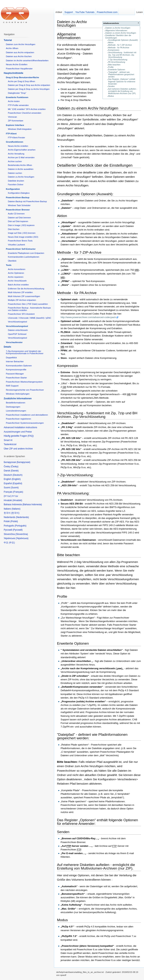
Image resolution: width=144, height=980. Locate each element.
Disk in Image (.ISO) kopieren (21, 225)
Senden (111, 86)
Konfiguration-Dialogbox (19, 193)
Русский (18, 530)
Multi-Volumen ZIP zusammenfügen (24, 296)
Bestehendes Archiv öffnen (20, 165)
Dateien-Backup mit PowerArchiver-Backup (27, 201)
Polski (14, 521)
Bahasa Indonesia (32, 504)
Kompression (114, 50)
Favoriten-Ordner (16, 185)
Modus (111, 96)
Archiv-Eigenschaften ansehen (22, 150)
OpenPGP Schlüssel (17, 334)
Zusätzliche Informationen (18, 399)
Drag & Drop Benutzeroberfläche (22, 77)
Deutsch (17, 475)
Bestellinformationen (15, 403)
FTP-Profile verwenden (18, 105)
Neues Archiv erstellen (18, 146)
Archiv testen (14, 101)
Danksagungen (13, 407)
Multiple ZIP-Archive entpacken (22, 300)
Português (21, 526)
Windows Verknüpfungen (18, 394)
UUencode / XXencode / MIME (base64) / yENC (30, 318)
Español (17, 483)
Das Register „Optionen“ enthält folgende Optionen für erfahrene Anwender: (122, 82)
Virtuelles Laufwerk (16, 245)
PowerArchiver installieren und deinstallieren (27, 415)
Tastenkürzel (10, 444)
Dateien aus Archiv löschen (19, 56)
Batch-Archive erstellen (18, 285)
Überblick (12, 261)
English (16, 479)
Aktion (111, 43)
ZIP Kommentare (16, 121)
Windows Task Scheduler (19, 205)
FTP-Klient (11, 134)
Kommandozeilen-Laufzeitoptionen (24, 257)
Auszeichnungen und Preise (18, 432)
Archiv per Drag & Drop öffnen (21, 81)
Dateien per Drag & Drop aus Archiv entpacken (29, 85)
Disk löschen (14, 229)
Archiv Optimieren (16, 273)
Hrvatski (17, 500)
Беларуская (23, 462)
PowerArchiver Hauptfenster (19, 69)
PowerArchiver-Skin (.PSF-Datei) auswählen (28, 304)
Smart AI (8, 440)
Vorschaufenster (14, 342)
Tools (9, 265)
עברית (8, 496)
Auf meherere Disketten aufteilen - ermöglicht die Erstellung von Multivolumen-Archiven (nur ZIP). (123, 91)
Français (18, 492)
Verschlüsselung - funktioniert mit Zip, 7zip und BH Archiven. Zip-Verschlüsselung (122, 55)
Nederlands (22, 517)
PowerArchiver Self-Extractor (21, 249)
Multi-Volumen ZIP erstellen (20, 292)
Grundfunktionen (14, 142)
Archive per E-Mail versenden (21, 157)
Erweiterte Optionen (117, 70)
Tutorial (8, 40)
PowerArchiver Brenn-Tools (20, 241)
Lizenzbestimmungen (16, 411)
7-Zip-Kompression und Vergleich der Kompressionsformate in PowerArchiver (25, 352)
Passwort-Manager (15, 374)
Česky (15, 467)
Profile (111, 67)
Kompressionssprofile (16, 370)
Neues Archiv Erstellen (17, 64)
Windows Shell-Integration (20, 129)
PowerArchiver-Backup (18, 197)
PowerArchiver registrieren (18, 419)
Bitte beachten (114, 65)
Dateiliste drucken (16, 181)
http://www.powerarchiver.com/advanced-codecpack (88, 317)
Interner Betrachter (15, 361)
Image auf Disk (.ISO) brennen (22, 233)
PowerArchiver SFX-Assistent (21, 314)
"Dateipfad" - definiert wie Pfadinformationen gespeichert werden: (121, 75)
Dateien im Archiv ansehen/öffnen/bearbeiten (27, 60)
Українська (22, 538)
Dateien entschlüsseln (18, 330)
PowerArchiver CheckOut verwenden (25, 113)
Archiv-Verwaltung (16, 154)
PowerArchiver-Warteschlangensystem (24, 382)
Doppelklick (11, 358)
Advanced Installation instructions (20, 427)
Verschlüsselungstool (17, 322)
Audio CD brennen (16, 214)
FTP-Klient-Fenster (16, 138)
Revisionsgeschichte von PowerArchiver (25, 390)
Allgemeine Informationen (116, 31)
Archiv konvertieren (17, 269)
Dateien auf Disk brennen (19, 218)
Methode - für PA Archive (119, 48)
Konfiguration (13, 189)
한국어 (15, 513)
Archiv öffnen (12, 48)
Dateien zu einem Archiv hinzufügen (121, 33)
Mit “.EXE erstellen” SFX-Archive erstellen (27, 109)
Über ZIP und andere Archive (18, 449)
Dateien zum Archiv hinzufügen (21, 44)
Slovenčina (22, 534)
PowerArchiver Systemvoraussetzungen (25, 423)
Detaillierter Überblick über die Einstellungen (95, 165)
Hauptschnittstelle (13, 73)
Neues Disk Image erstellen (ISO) (23, 237)
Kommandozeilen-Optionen (19, 366)
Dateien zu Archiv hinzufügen (118, 28)
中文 (12, 543)
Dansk (15, 471)
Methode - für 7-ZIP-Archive (120, 45)
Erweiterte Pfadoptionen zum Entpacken (26, 253)
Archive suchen (15, 161)
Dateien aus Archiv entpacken (20, 52)
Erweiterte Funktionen (17, 97)
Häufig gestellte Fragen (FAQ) (19, 436)
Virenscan (12, 117)
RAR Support (12, 386)
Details (7, 347)
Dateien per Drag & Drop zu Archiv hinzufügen (29, 89)
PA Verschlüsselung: (117, 62)
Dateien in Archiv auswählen (21, 169)
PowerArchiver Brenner (18, 210)
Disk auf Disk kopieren (18, 221)
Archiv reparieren (16, 277)
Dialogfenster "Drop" (17, 93)
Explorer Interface (15, 125)
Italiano (16, 509)
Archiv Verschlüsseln (17, 281)
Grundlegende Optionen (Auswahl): (123, 40)
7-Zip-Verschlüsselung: (118, 60)
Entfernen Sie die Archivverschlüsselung (26, 289)
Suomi (15, 488)
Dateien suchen (15, 173)
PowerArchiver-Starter (16, 378)
